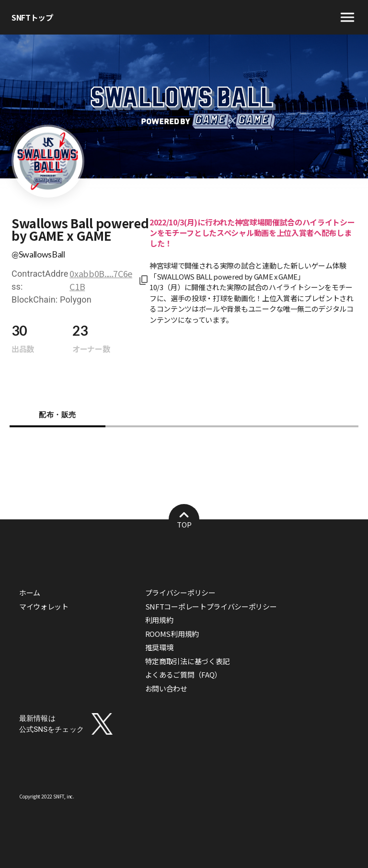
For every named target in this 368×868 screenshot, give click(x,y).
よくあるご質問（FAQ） (183, 674)
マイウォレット (44, 606)
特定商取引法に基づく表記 (187, 661)
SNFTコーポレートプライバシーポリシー (211, 606)
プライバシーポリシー (180, 592)
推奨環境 (159, 647)
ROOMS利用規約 (172, 634)
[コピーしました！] (142, 280)
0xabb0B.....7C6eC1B (101, 280)
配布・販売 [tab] (57, 415)
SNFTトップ (32, 17)
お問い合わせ (166, 688)
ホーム (30, 592)
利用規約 (159, 620)
